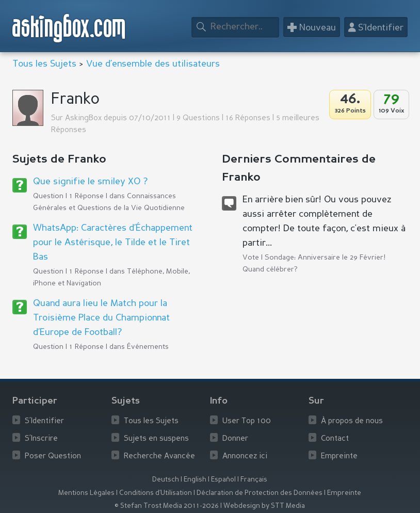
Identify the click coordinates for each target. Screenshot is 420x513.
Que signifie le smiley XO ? (90, 182)
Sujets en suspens (156, 439)
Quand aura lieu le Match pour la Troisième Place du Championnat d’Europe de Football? (101, 318)
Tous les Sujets (44, 64)
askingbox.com (69, 28)
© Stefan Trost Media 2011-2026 (167, 506)
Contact (335, 439)
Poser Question (53, 456)
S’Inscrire (41, 439)
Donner (235, 439)
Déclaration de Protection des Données (260, 493)
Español (223, 480)
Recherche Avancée (159, 456)
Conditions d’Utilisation (156, 493)
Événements (148, 347)
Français (254, 480)
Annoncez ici (245, 456)
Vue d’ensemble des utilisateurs (153, 64)
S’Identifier (44, 421)
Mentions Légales (86, 493)
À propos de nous (352, 421)
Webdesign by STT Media (264, 506)
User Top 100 (247, 421)
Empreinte (339, 456)
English (195, 480)
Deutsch (166, 480)
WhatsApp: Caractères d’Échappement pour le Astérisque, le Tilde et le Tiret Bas (113, 243)
